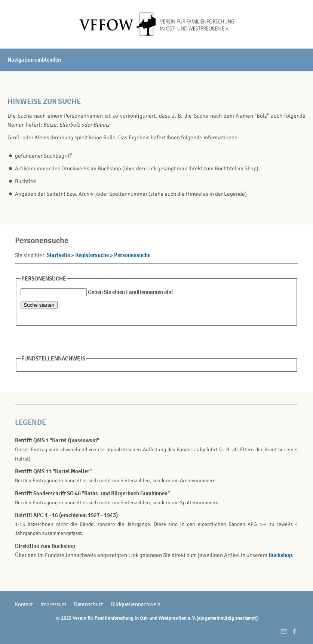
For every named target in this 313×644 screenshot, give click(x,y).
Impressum (53, 604)
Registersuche (92, 255)
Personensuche (132, 255)
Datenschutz (88, 604)
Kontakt (24, 604)
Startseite (58, 255)
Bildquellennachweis (135, 604)
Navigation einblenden (34, 60)
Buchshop (280, 555)
